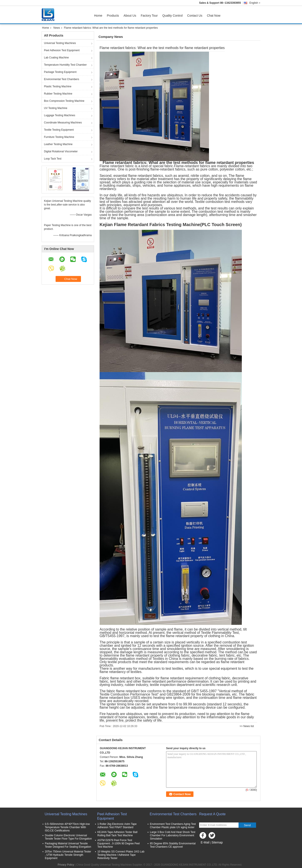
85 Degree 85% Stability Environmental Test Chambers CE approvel (173, 845)
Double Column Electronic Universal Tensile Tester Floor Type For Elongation (68, 837)
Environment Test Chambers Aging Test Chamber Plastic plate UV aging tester (173, 826)
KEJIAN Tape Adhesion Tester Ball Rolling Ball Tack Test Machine (117, 834)
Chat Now (214, 16)
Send (247, 825)
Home (98, 16)
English (255, 3)
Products (113, 16)
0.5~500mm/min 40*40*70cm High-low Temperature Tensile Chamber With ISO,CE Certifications (67, 827)
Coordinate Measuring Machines (63, 123)
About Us (130, 16)
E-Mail (205, 842)
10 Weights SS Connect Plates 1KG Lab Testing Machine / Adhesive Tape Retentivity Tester (121, 855)
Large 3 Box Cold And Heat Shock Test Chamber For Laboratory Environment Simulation (173, 835)
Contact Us (195, 16)
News (57, 28)
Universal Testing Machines (60, 43)
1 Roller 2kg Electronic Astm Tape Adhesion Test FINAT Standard (117, 826)
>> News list (247, 726)
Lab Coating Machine (56, 58)
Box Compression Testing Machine (64, 101)
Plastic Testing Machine (58, 86)
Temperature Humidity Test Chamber (65, 65)
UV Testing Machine (56, 108)
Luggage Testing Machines (60, 115)
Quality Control (173, 16)
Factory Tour (149, 16)
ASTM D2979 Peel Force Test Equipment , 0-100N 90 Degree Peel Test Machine (119, 843)
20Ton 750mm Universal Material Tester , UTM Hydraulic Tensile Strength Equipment (68, 855)
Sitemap (217, 842)
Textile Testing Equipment (59, 130)
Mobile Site (207, 848)
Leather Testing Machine (58, 144)
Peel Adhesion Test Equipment (62, 50)
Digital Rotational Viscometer (61, 151)
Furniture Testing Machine (59, 137)
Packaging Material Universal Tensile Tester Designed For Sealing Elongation (68, 845)
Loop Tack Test (53, 159)
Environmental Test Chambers (62, 79)
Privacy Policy (66, 865)
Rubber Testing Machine (58, 94)
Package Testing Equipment (60, 72)
